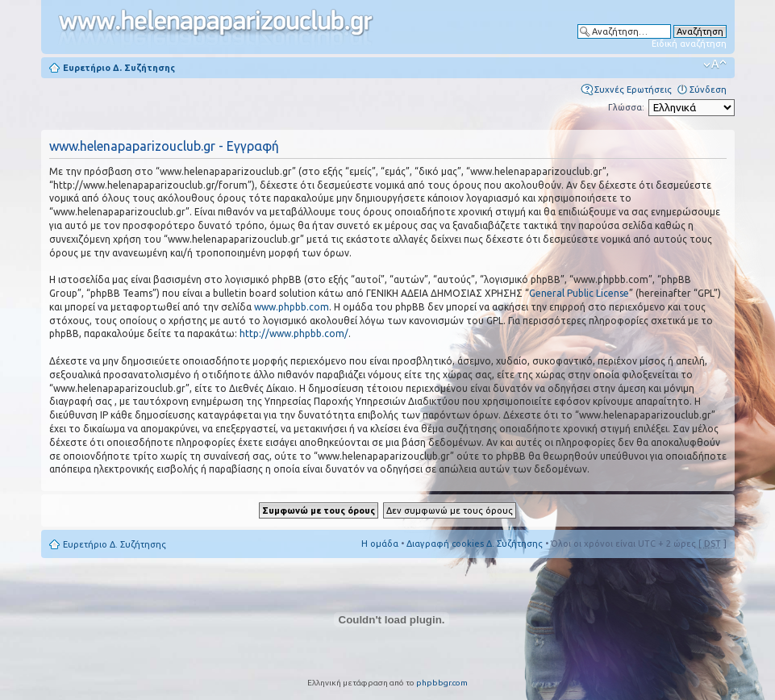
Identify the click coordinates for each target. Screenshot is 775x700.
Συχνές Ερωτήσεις (633, 90)
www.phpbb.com (292, 307)
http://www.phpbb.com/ (294, 333)
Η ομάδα (380, 544)
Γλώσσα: (626, 107)
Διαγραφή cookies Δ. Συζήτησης (475, 544)
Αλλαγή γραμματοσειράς (715, 65)
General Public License (579, 293)
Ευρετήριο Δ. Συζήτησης (119, 68)
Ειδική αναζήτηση (689, 44)
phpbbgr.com (442, 683)
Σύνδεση (708, 90)
